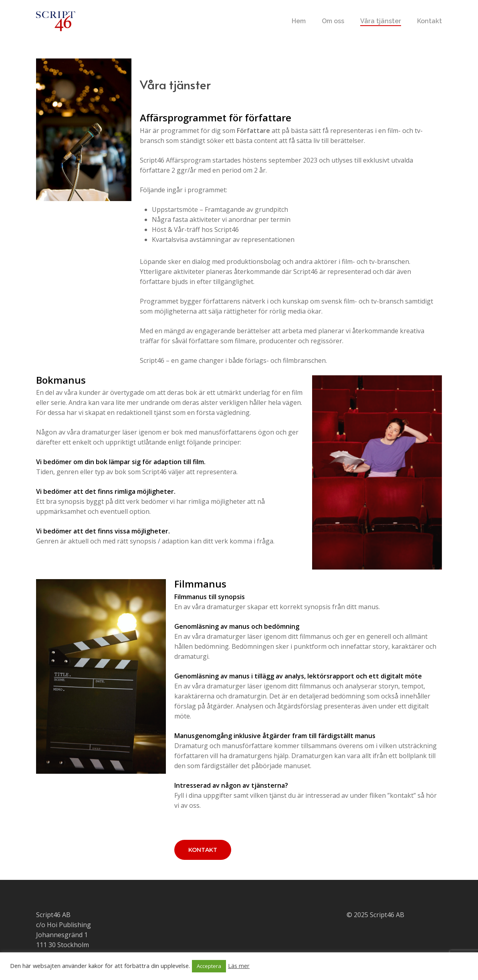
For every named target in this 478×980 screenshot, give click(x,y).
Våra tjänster (381, 21)
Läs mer (239, 966)
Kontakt (430, 21)
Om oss (333, 21)
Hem (299, 21)
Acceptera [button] (209, 966)
